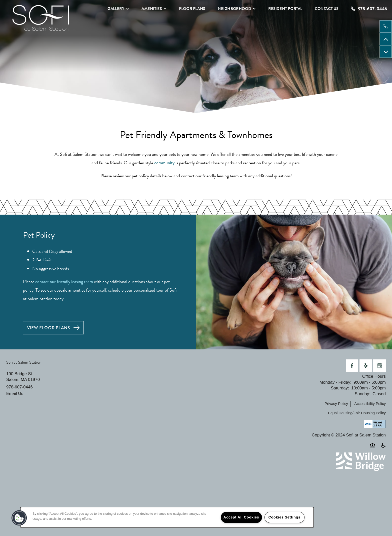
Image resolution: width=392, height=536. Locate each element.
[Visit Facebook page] (352, 366)
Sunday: (362, 394)
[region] (167, 517)
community (164, 163)
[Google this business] (379, 366)
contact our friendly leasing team (64, 282)
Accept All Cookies (241, 517)
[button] (53, 328)
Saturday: (340, 388)
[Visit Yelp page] (366, 366)
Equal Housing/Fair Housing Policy (357, 413)
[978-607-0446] (386, 26)
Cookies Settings (284, 517)
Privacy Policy (336, 404)
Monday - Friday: (335, 382)
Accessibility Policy (370, 404)
